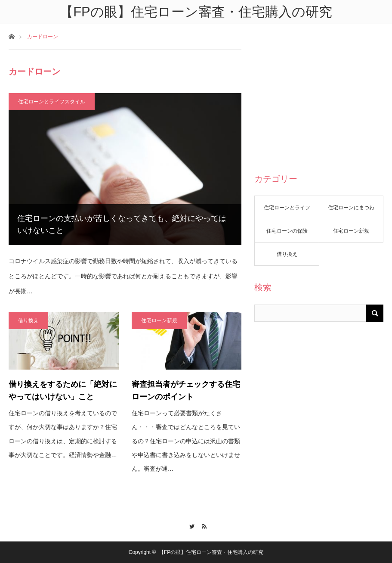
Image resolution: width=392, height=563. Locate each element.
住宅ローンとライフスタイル (52, 102)
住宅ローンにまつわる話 (351, 212)
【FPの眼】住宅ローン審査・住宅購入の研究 (211, 552)
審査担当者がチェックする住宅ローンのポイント (186, 390)
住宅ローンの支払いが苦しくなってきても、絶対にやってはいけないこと (122, 225)
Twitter (190, 525)
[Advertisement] (319, 103)
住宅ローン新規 (159, 320)
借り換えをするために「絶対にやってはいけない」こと (63, 390)
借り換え (28, 320)
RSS (202, 525)
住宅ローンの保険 (287, 231)
